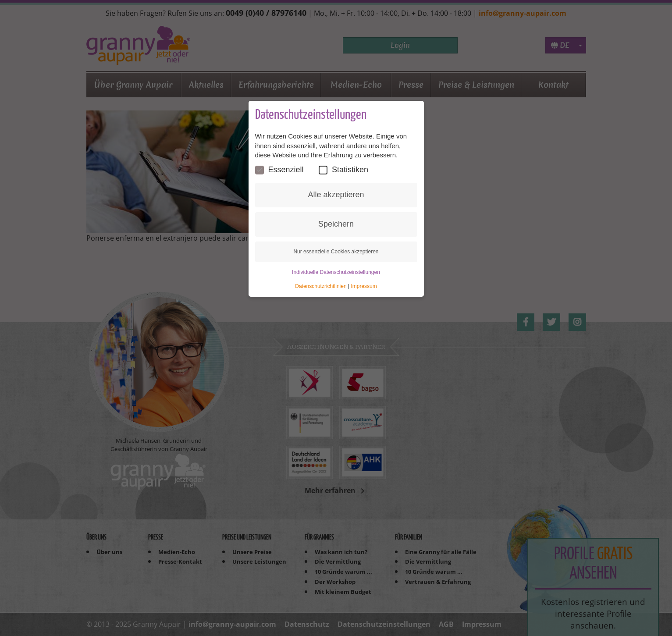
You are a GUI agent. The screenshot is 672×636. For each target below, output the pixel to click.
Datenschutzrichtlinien (321, 286)
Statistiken (343, 170)
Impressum (364, 286)
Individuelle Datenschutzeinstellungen (336, 272)
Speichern (336, 224)
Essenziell (279, 170)
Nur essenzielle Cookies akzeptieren (336, 252)
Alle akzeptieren (336, 195)
